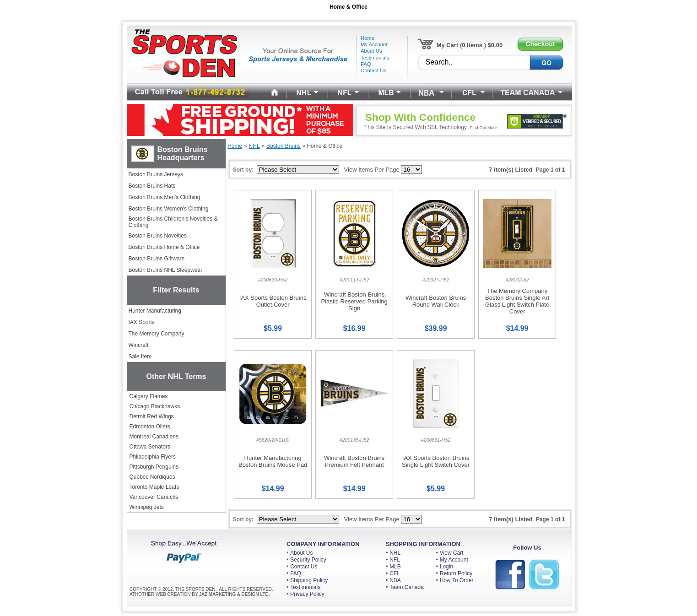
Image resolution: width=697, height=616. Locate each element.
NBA (395, 580)
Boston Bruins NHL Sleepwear (166, 270)
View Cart (452, 553)
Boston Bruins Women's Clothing (169, 209)
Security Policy (308, 560)
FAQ (296, 573)
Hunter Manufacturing (155, 311)
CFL (395, 573)
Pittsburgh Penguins (154, 467)
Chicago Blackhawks (155, 406)
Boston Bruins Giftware (157, 259)
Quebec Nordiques (152, 477)
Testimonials (305, 587)
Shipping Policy (309, 580)
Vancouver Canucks (154, 497)
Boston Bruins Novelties (158, 236)
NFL (395, 560)
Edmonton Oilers (150, 427)
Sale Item (140, 357)
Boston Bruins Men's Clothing (165, 197)
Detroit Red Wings (152, 416)
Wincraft (139, 345)
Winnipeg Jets (147, 507)
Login (446, 567)
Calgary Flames (149, 396)
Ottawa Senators (150, 447)
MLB (395, 567)
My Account (454, 560)
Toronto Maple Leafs (154, 487)
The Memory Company (157, 334)
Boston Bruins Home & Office (164, 247)
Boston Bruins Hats (152, 186)
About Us (301, 553)
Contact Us (304, 567)
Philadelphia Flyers (153, 457)
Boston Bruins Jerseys (156, 174)
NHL (395, 553)
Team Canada (407, 587)
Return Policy (456, 573)
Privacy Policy (307, 594)
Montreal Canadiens (154, 437)
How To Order (457, 580)
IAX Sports (142, 322)
